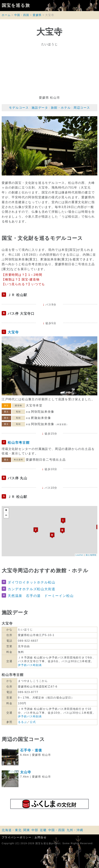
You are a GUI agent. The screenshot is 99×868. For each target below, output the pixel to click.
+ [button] (6, 510)
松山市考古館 (19, 443)
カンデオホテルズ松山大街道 (31, 589)
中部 (35, 830)
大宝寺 (13, 332)
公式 (33, 722)
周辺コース (82, 108)
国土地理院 (91, 555)
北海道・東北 (12, 830)
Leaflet (80, 555)
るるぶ (22, 722)
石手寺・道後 (31, 750)
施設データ (40, 108)
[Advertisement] (49, 71)
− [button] (6, 516)
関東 (27, 830)
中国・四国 (22, 15)
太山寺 (26, 772)
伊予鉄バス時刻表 (30, 665)
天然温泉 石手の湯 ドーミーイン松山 (41, 596)
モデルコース (19, 108)
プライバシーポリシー (17, 837)
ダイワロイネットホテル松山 (31, 582)
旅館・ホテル (61, 108)
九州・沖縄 (75, 830)
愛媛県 (37, 15)
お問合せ (41, 837)
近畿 (43, 830)
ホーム (6, 15)
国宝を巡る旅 (16, 6)
